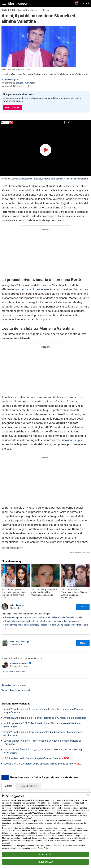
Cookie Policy (43, 848)
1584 (82, 803)
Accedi (86, 3)
